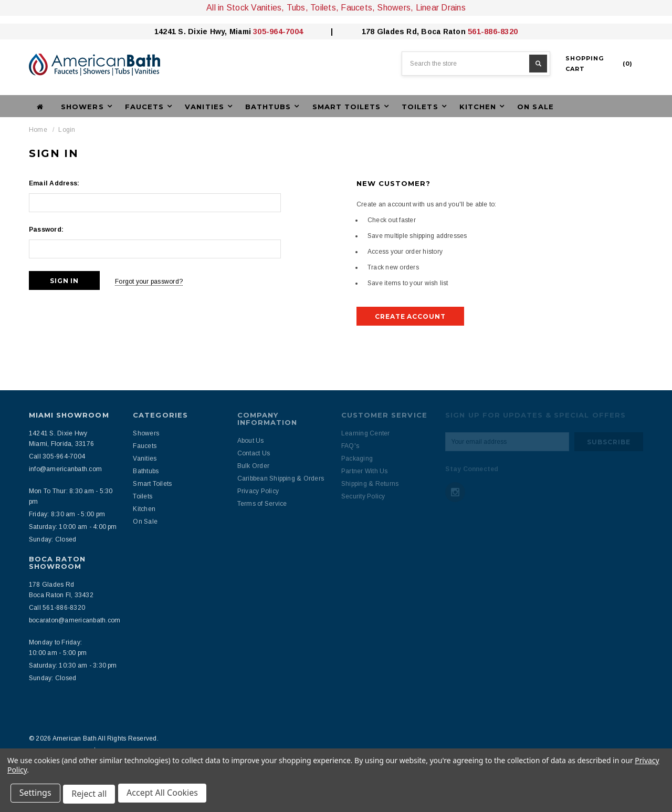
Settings (36, 795)
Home (38, 130)
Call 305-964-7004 (57, 456)
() (599, 64)
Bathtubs (146, 471)
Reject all (92, 795)
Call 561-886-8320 (57, 608)
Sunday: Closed (52, 539)
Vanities (145, 459)
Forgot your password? (154, 280)
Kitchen (144, 509)
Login (67, 130)
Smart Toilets (152, 484)
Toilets (143, 496)
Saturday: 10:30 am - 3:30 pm (73, 665)
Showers (146, 433)
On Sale (535, 107)
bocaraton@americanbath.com (75, 620)
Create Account (410, 316)
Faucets (145, 446)
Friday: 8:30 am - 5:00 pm (67, 514)
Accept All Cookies (166, 795)
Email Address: (54, 183)
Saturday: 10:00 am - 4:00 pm (73, 527)
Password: (46, 230)
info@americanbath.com (65, 469)
